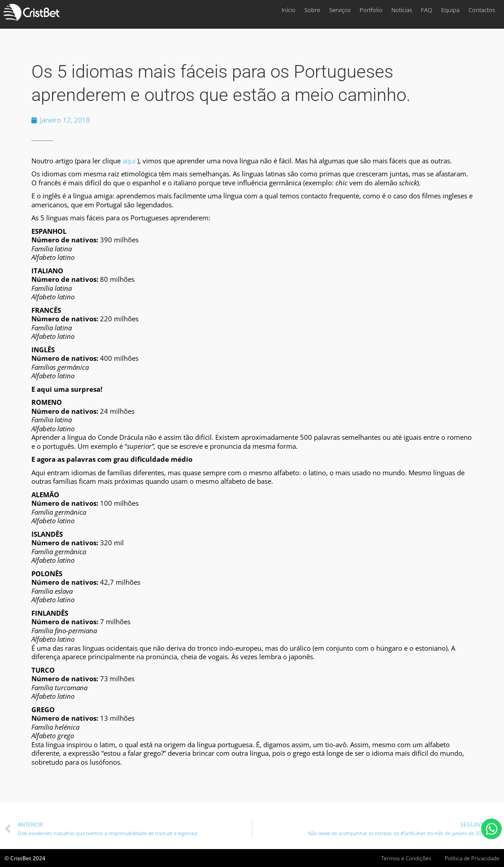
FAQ (427, 10)
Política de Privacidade (472, 858)
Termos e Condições (406, 858)
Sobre (312, 10)
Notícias (402, 10)
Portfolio (371, 10)
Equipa (450, 10)
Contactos (482, 10)
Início (289, 10)
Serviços (340, 10)
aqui (129, 161)
